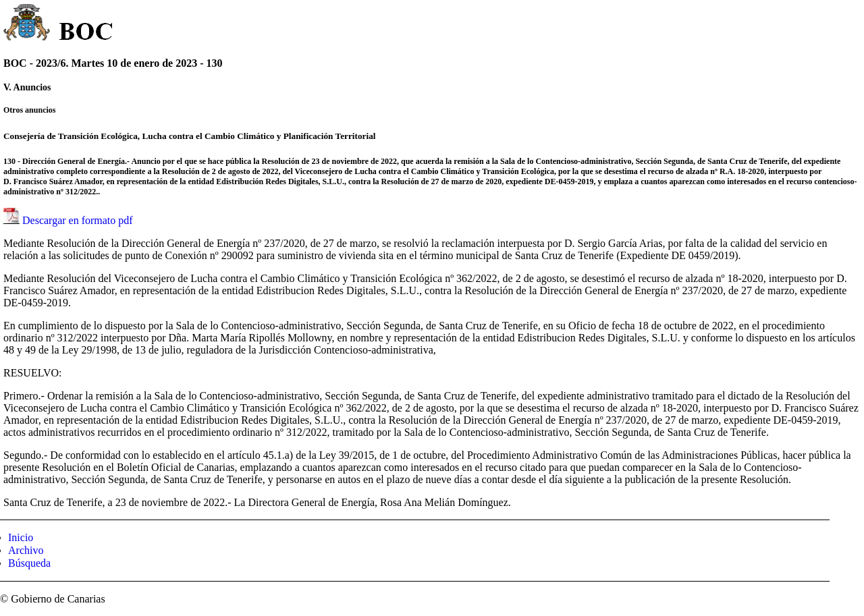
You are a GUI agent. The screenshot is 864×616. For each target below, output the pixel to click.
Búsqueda (29, 563)
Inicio (21, 537)
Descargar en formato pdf (78, 220)
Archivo (26, 550)
